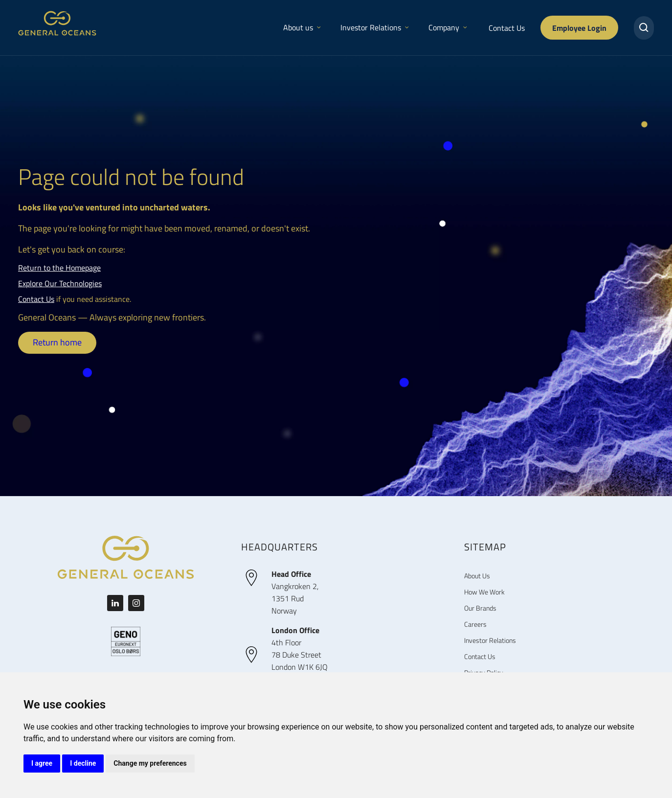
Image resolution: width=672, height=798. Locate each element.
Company (448, 27)
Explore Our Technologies (60, 283)
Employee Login (579, 28)
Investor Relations (375, 27)
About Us (477, 576)
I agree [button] (42, 763)
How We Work (484, 592)
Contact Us (507, 28)
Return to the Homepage (59, 268)
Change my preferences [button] (150, 763)
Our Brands (480, 608)
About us (302, 27)
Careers (475, 624)
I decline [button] (83, 763)
